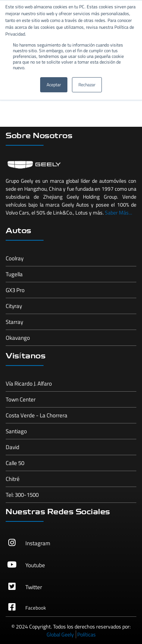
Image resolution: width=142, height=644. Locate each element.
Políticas (87, 634)
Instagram (38, 543)
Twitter (34, 587)
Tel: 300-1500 (22, 495)
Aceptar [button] (54, 85)
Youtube (35, 565)
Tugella (14, 274)
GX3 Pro (15, 290)
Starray (14, 322)
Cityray (14, 306)
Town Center (21, 399)
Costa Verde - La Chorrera (37, 415)
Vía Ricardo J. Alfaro (29, 383)
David (12, 447)
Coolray (15, 258)
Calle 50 (15, 463)
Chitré (13, 479)
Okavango (18, 338)
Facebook (36, 608)
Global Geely (60, 634)
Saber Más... (119, 212)
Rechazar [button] (87, 85)
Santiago (16, 431)
